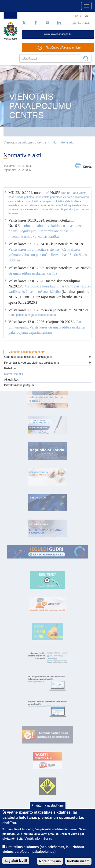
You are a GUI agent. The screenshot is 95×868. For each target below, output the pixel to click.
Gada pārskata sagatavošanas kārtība (32, 315)
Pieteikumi (11, 368)
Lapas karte (84, 23)
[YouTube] (47, 23)
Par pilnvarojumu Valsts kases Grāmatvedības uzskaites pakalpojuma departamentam (47, 327)
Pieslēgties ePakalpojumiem (63, 48)
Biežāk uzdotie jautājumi (19, 385)
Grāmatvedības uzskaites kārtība (33, 273)
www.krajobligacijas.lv (58, 34)
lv (77, 16)
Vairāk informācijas (38, 844)
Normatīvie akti (63, 142)
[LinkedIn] (59, 23)
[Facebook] (36, 23)
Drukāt (87, 167)
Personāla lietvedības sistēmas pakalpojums (32, 363)
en (86, 16)
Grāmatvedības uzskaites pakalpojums (28, 357)
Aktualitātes (11, 380)
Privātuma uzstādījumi (47, 811)
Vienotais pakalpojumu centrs (27, 352)
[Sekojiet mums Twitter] (24, 23)
